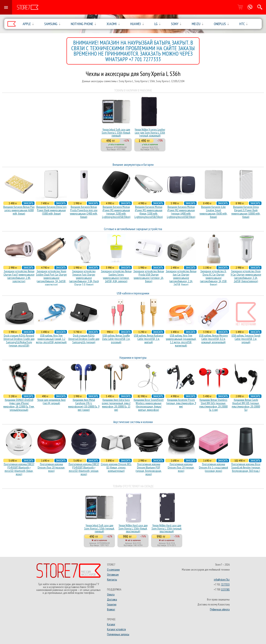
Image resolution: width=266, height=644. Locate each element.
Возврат (111, 609)
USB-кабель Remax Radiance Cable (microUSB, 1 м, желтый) (149, 339)
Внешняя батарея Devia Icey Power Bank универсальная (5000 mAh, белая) (51, 210)
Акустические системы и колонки (133, 422)
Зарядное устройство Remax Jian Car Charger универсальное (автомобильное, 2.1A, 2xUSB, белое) (181, 278)
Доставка (112, 599)
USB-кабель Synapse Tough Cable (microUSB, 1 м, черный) (246, 339)
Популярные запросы (118, 634)
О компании (113, 570)
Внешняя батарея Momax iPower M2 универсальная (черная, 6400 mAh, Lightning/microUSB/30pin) (181, 212)
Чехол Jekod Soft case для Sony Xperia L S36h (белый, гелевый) (116, 132)
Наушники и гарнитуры (133, 358)
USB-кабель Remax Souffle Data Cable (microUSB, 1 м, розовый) (116, 339)
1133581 (225, 589)
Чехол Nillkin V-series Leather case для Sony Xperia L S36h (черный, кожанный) (150, 132)
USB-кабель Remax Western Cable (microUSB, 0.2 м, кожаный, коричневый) (213, 339)
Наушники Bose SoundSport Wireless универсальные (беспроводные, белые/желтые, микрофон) (149, 405)
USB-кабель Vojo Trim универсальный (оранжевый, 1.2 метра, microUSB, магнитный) (181, 340)
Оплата (111, 594)
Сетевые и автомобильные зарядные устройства (133, 229)
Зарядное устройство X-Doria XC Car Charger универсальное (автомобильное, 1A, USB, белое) (214, 278)
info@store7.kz (222, 579)
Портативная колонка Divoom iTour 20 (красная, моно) (51, 467)
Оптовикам (113, 574)
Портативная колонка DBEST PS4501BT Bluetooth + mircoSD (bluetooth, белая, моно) (19, 469)
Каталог (111, 624)
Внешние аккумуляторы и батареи (133, 165)
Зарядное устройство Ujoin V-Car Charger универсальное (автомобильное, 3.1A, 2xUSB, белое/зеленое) (246, 276)
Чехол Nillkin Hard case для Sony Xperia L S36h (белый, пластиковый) (133, 528)
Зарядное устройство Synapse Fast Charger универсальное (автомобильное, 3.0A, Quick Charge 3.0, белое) (84, 278)
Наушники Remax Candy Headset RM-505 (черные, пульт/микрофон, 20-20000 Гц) (246, 405)
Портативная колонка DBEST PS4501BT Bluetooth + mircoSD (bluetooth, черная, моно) (84, 469)
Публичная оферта (220, 609)
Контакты (112, 579)
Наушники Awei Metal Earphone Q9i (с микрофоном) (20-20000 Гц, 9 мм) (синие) (84, 405)
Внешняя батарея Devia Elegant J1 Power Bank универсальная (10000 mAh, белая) (246, 212)
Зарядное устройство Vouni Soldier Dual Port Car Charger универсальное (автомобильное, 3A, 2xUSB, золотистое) (51, 278)
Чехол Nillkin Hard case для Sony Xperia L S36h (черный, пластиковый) (167, 528)
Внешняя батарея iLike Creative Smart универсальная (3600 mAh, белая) (213, 212)
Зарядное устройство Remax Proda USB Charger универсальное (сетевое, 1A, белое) (149, 276)
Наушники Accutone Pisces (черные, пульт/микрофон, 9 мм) (181, 403)
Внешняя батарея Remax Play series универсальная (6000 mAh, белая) (19, 210)
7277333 (225, 584)
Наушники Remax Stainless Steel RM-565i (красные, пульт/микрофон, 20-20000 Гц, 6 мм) (213, 405)
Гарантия (112, 604)
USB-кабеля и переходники (133, 293)
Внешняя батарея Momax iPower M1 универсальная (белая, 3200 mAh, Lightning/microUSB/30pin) (149, 212)
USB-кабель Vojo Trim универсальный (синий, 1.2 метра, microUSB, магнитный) (51, 339)
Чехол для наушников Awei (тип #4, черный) (51, 401)
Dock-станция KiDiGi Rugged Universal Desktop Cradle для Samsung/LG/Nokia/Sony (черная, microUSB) (19, 340)
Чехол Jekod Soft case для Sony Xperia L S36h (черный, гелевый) (99, 528)
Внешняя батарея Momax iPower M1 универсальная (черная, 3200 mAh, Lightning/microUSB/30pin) (116, 212)
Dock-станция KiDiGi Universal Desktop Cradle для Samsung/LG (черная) (84, 339)
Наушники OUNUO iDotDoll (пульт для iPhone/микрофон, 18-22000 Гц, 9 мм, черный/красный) (19, 405)
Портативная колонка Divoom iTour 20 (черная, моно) (181, 467)
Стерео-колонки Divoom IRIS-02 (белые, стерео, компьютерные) (116, 467)
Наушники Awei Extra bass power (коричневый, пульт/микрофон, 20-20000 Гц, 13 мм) (116, 405)
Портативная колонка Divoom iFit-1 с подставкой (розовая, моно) (213, 467)
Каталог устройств (116, 629)
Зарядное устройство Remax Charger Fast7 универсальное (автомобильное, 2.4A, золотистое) (19, 276)
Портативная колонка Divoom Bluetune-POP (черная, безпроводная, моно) (149, 469)
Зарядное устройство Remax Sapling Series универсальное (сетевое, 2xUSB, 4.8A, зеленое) (116, 276)
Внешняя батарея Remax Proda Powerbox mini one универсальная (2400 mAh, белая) (84, 212)
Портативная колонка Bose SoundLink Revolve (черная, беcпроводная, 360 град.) (246, 467)
